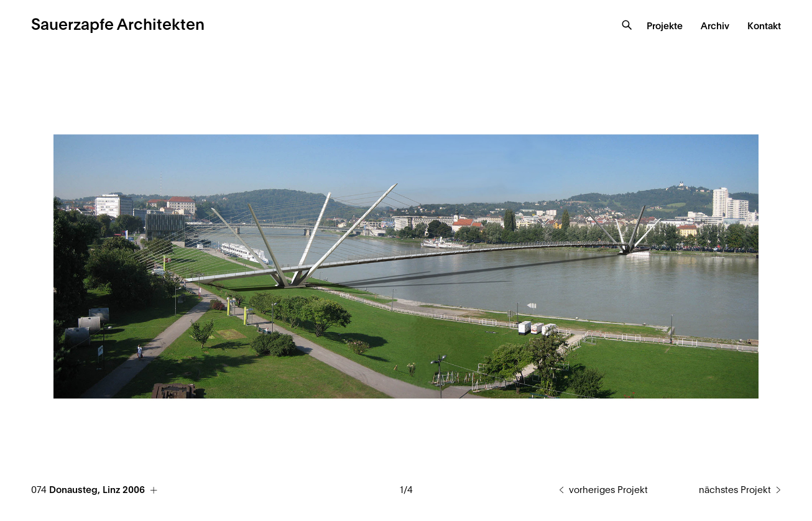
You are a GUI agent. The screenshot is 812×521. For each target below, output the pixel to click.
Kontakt (764, 26)
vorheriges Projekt (608, 490)
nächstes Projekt (735, 490)
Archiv (715, 26)
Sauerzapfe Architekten (118, 25)
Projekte (665, 26)
